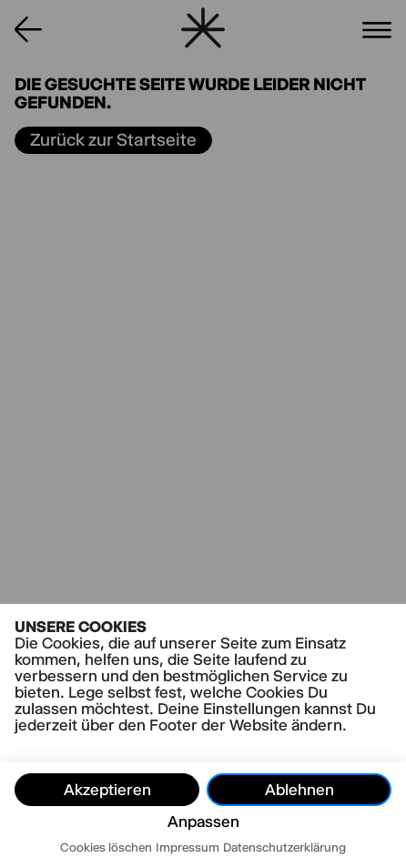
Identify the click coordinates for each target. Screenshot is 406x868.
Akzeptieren (107, 790)
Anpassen (203, 822)
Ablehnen (299, 790)
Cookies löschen (106, 847)
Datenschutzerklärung (284, 847)
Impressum (188, 847)
